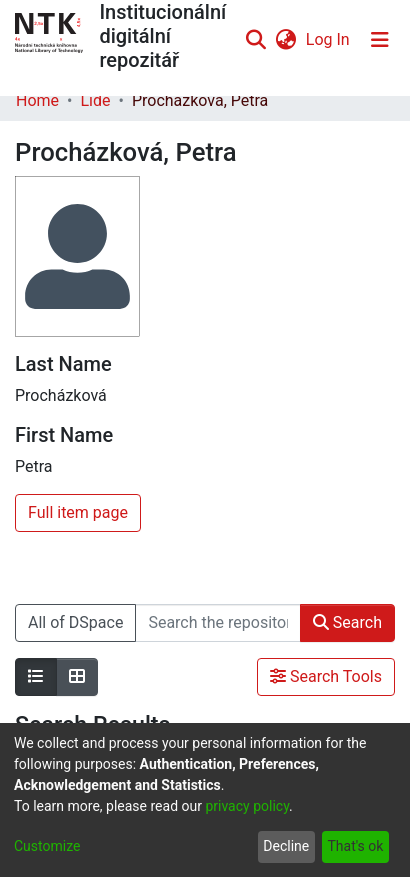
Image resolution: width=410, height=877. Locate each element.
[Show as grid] (77, 677)
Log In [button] (329, 39)
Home (37, 100)
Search (347, 622)
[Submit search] (255, 40)
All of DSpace (75, 622)
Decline (286, 846)
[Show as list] (36, 677)
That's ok (355, 846)
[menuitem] (285, 40)
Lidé (95, 100)
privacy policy (247, 806)
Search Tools (326, 676)
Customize (47, 846)
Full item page (78, 512)
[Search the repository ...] (217, 623)
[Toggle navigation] (380, 40)
